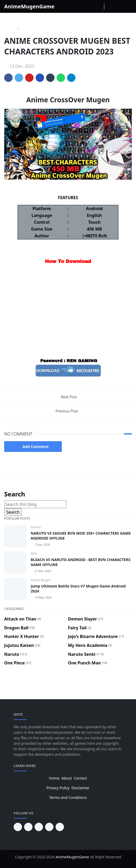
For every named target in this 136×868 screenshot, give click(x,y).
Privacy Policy (58, 788)
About (67, 778)
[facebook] (82, 7)
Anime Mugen (41, 580)
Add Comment (33, 447)
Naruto (36, 527)
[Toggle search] (119, 7)
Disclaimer (81, 788)
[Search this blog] (35, 504)
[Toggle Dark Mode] (110, 6)
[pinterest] (18, 827)
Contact (80, 778)
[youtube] (28, 827)
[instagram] (90, 7)
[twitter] (49, 827)
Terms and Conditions (68, 797)
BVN (34, 554)
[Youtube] (99, 7)
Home (54, 778)
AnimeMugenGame (29, 6)
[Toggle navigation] (128, 7)
